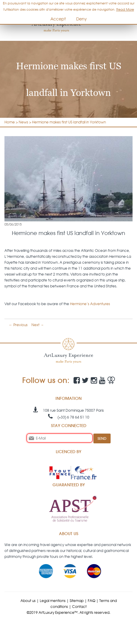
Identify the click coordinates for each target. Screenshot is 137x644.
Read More (125, 9)
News (23, 122)
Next (38, 325)
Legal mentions (53, 601)
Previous (18, 325)
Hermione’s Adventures (90, 304)
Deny (82, 19)
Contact (79, 607)
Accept (58, 19)
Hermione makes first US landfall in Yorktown (69, 122)
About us (28, 601)
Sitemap (77, 601)
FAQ (91, 601)
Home (10, 122)
